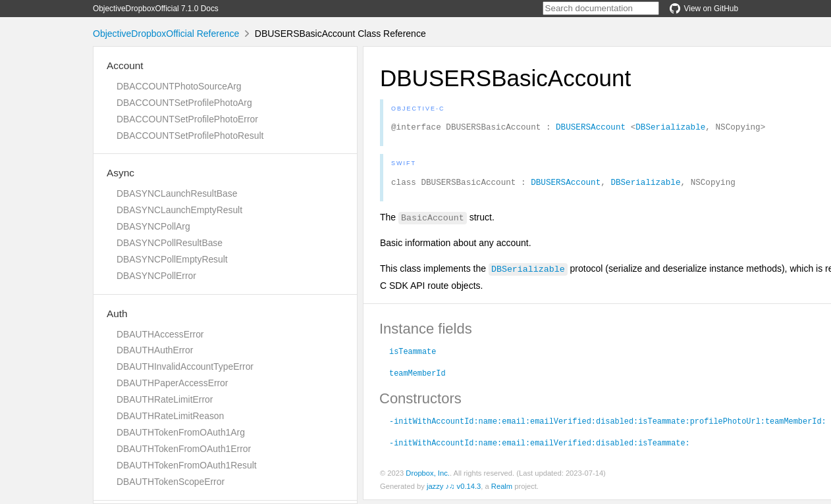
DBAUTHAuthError (155, 350)
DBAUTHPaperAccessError (172, 383)
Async (121, 173)
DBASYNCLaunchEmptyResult (179, 210)
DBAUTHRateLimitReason (170, 416)
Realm (502, 490)
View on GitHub (704, 9)
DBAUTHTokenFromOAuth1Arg (181, 432)
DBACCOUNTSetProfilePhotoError (187, 119)
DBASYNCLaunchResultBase (177, 193)
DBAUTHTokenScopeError (171, 482)
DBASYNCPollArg (153, 226)
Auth (117, 314)
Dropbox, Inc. (428, 477)
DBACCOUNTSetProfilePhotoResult (190, 136)
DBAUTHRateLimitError (165, 399)
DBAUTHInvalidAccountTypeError (185, 366)
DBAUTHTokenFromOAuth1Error (184, 449)
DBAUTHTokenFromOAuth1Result (187, 465)
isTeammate (413, 355)
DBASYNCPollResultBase (170, 243)
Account (125, 65)
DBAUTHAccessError (160, 334)
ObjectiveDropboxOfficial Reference (166, 34)
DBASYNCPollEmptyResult (172, 259)
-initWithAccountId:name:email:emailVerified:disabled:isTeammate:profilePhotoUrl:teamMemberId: (608, 424)
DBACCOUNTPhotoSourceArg (179, 86)
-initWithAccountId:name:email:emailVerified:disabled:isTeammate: (540, 446)
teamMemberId (417, 376)
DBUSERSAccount (591, 128)
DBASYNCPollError (156, 276)
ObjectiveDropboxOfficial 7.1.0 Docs (156, 9)
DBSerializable (670, 128)
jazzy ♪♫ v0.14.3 (454, 490)
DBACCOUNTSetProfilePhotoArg (184, 103)
